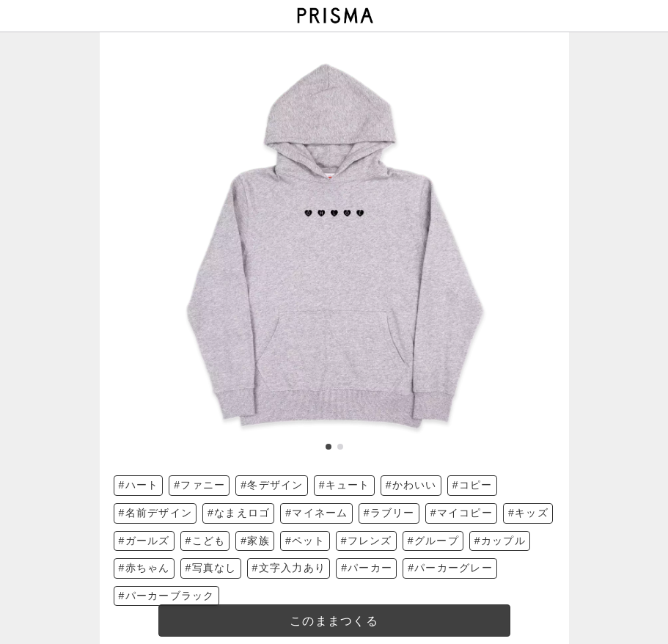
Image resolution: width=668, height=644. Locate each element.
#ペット (305, 541)
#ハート (139, 485)
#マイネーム (316, 513)
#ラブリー (389, 513)
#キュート (345, 485)
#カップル (500, 541)
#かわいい (411, 485)
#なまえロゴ (239, 513)
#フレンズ (367, 541)
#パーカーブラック (167, 596)
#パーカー (367, 568)
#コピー (473, 485)
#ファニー (199, 485)
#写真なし (211, 568)
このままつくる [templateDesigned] (334, 621)
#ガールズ (144, 541)
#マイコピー (462, 513)
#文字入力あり (289, 568)
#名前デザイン (156, 513)
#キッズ (528, 513)
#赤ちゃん (144, 568)
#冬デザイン (272, 485)
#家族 (255, 541)
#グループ (433, 541)
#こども (206, 541)
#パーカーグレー (450, 568)
